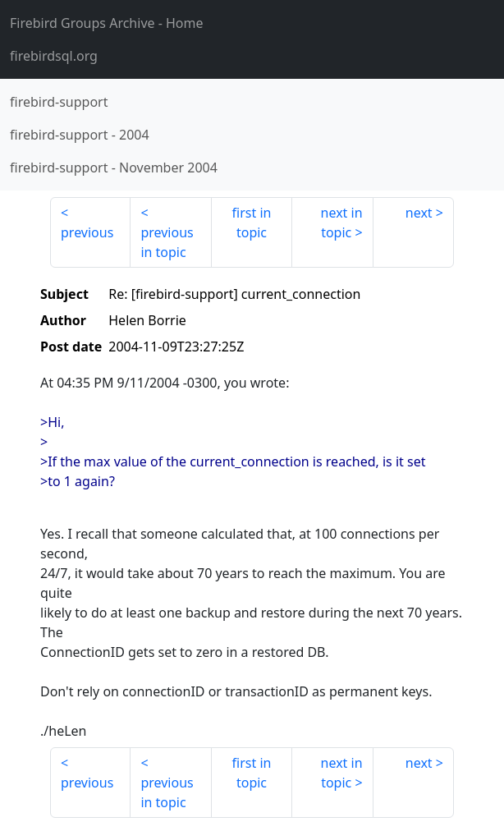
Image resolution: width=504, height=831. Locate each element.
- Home (107, 23)
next (419, 213)
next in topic (342, 223)
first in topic (252, 223)
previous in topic (167, 242)
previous (87, 232)
